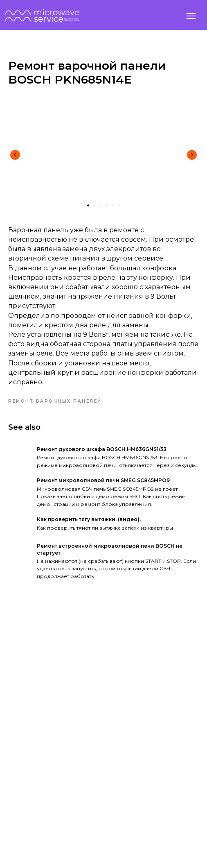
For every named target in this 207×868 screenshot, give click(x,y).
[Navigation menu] (191, 16)
